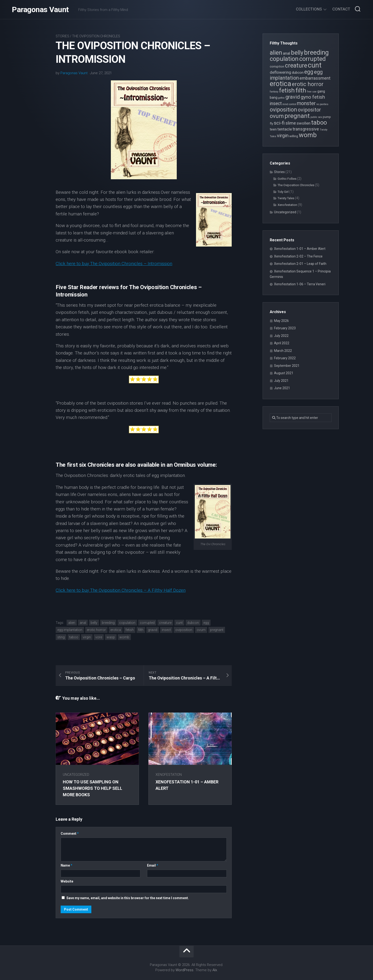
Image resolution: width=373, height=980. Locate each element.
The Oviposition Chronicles (96, 36)
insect (166, 630)
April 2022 (282, 343)
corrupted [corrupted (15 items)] (312, 59)
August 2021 (284, 373)
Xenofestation (169, 775)
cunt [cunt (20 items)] (315, 65)
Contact (341, 9)
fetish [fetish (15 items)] (287, 90)
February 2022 (285, 358)
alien (72, 623)
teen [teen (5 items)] (273, 129)
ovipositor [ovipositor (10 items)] (309, 110)
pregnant (217, 630)
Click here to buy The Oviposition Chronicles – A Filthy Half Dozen (121, 590)
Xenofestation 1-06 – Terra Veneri (300, 284)
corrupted (147, 623)
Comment (70, 834)
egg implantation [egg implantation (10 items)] (296, 75)
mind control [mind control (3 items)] (289, 104)
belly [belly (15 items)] (297, 53)
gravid (153, 630)
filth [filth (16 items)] (301, 90)
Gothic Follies (287, 179)
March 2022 (283, 351)
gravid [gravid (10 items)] (293, 97)
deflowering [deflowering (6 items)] (280, 72)
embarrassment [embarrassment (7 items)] (315, 78)
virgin (87, 637)
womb (124, 637)
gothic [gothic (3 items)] (281, 98)
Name (66, 865)
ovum (201, 630)
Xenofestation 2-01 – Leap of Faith (300, 264)
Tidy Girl (283, 192)
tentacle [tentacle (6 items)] (285, 129)
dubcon (193, 623)
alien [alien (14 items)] (276, 53)
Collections (309, 9)
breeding (108, 623)
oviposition (184, 630)
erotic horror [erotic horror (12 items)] (308, 84)
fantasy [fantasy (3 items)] (274, 92)
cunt (179, 623)
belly (94, 623)
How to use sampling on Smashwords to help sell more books (93, 788)
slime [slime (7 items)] (291, 123)
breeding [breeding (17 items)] (316, 53)
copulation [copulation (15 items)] (284, 59)
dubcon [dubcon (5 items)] (298, 73)
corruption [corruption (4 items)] (277, 66)
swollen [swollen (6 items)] (304, 123)
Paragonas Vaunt (40, 10)
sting (61, 637)
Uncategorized (76, 775)
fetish (130, 630)
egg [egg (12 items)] (309, 72)
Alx (215, 970)
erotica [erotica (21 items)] (280, 84)
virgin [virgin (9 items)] (283, 136)
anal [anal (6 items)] (287, 53)
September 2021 (287, 366)
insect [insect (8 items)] (276, 104)
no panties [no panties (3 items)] (322, 104)
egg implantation (70, 630)
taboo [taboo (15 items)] (319, 122)
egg (206, 623)
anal (83, 623)
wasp (111, 637)
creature (165, 623)
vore (99, 637)
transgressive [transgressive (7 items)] (306, 129)
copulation (127, 623)
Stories (62, 36)
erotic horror (96, 630)
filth (141, 630)
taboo (74, 637)
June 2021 (282, 388)
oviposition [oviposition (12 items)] (283, 110)
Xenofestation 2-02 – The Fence (298, 256)
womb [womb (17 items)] (308, 135)
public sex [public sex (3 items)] (316, 117)
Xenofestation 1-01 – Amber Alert (300, 249)
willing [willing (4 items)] (294, 136)
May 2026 (281, 321)
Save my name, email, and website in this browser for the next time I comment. (128, 898)
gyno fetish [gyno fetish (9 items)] (313, 97)
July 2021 (281, 381)
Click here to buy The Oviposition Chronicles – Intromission (114, 264)
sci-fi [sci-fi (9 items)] (279, 123)
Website (67, 881)
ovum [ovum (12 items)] (277, 116)
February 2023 (285, 328)
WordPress (184, 970)
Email (153, 865)
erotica (116, 630)
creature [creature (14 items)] (296, 65)
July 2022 (281, 336)
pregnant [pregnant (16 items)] (297, 116)
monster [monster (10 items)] (306, 103)
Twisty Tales (286, 198)
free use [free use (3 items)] (312, 92)
